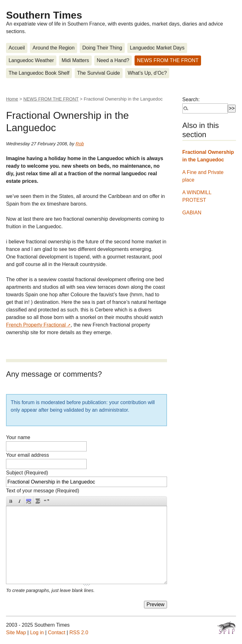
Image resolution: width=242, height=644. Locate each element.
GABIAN (192, 213)
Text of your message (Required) (43, 491)
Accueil (17, 48)
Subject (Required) (27, 473)
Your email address (27, 455)
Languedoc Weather (31, 60)
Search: (191, 99)
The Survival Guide (99, 73)
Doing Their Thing (102, 48)
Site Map (16, 632)
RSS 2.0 (79, 632)
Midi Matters (75, 60)
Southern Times (44, 15)
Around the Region (53, 48)
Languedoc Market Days (157, 48)
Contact (57, 632)
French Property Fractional (36, 325)
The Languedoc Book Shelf (39, 73)
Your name (18, 437)
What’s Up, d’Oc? (147, 73)
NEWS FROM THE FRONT (168, 60)
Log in (37, 632)
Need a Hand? (113, 60)
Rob (80, 144)
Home (12, 99)
